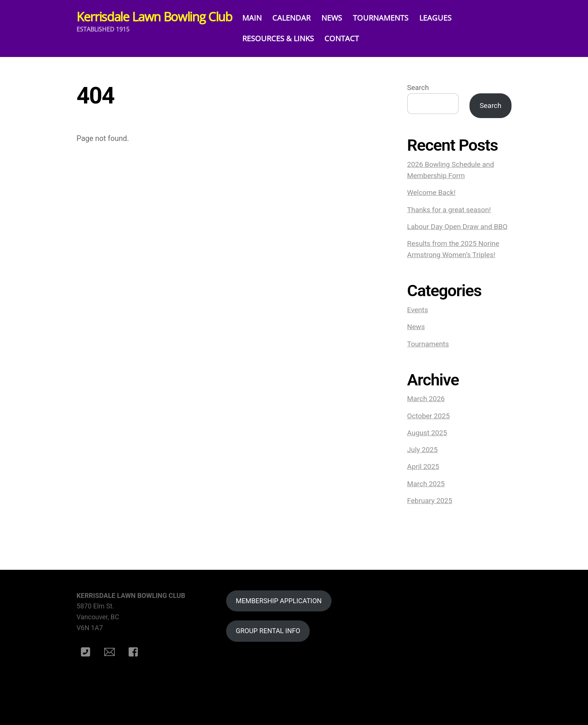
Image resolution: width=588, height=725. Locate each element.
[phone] (87, 652)
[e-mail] (111, 652)
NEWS (338, 18)
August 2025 (427, 433)
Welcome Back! (431, 193)
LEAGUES (441, 18)
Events (418, 310)
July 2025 (422, 450)
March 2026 (426, 399)
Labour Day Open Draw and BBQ (457, 227)
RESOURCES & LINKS (284, 38)
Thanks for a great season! (449, 210)
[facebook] (135, 652)
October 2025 (429, 416)
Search (418, 88)
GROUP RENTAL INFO (268, 631)
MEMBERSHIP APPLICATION (279, 601)
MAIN (258, 18)
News (416, 327)
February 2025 (430, 501)
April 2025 (423, 467)
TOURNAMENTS (387, 18)
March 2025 (426, 484)
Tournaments (428, 344)
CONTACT (348, 38)
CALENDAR (298, 18)
